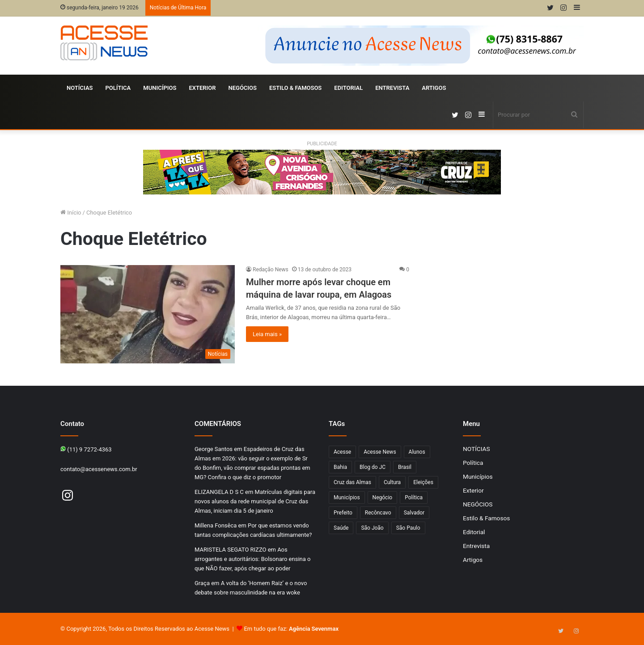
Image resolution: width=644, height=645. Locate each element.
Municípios (160, 88)
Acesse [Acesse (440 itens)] (342, 452)
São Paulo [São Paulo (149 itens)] (408, 528)
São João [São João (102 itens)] (372, 528)
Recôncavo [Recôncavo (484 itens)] (378, 513)
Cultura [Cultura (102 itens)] (392, 482)
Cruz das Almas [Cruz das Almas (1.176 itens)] (352, 482)
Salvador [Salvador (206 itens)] (414, 513)
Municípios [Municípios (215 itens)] (347, 497)
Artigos (434, 88)
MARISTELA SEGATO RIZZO (230, 550)
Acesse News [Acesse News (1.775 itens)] (380, 452)
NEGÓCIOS (242, 88)
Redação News (271, 270)
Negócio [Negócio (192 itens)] (383, 497)
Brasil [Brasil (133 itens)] (405, 467)
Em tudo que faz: (291, 629)
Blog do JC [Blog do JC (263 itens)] (373, 467)
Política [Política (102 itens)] (414, 497)
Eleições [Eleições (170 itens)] (423, 482)
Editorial (348, 88)
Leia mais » (267, 334)
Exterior (202, 88)
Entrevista (392, 88)
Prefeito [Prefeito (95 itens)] (343, 513)
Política (118, 88)
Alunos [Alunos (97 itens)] (417, 452)
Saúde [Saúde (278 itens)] (341, 528)
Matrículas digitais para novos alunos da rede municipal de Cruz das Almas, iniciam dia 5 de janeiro (255, 501)
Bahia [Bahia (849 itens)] (340, 467)
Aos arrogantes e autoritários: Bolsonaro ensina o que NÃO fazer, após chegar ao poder (252, 559)
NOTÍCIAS (80, 88)
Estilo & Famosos (295, 88)
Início (71, 213)
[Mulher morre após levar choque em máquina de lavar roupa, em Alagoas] (148, 314)
